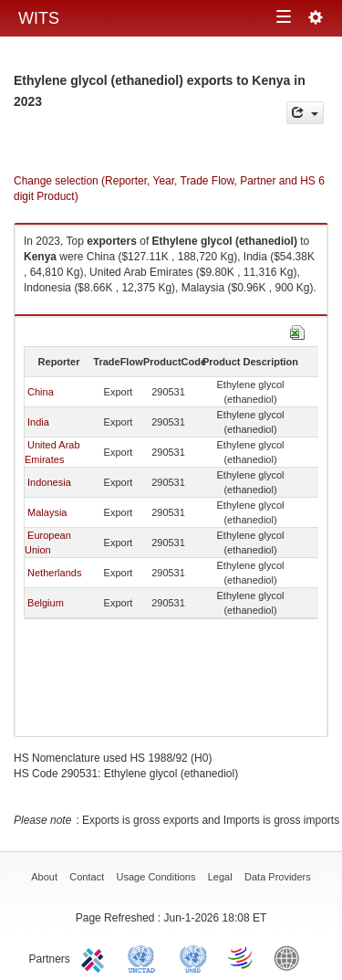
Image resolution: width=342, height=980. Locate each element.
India (38, 422)
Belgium (46, 603)
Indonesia (49, 482)
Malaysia (47, 512)
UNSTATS (193, 957)
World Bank (291, 957)
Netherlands (54, 573)
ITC (96, 957)
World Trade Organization (242, 957)
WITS (39, 18)
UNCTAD (145, 957)
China (41, 392)
